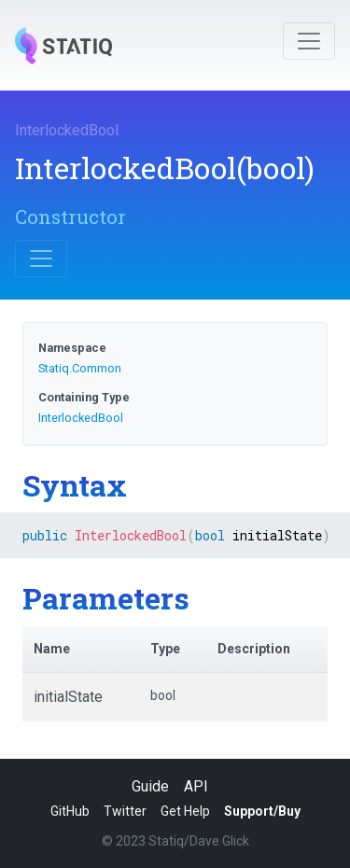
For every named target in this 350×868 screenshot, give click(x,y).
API (196, 786)
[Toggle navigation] (309, 41)
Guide (150, 786)
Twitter (125, 811)
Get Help (185, 811)
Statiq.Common (80, 368)
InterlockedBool (67, 130)
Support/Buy (262, 811)
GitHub (70, 811)
